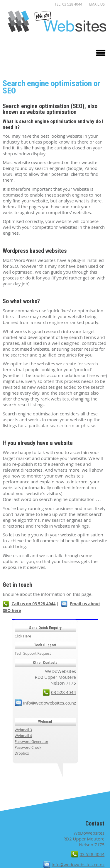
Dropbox (22, 753)
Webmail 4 (23, 736)
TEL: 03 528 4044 (68, 4)
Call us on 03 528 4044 (33, 604)
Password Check (28, 747)
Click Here (23, 636)
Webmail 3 (23, 730)
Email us (97, 4)
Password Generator (32, 742)
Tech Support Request (33, 653)
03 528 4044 (64, 692)
